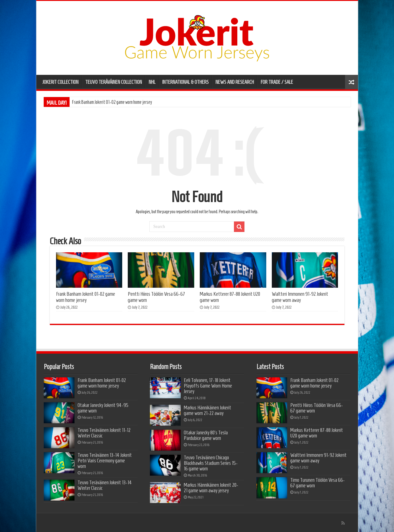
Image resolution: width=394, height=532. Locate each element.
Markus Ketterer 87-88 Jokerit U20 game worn (317, 433)
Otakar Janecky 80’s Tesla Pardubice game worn (206, 435)
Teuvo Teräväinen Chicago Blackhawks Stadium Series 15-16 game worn (211, 463)
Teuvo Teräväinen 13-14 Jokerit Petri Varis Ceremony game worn (105, 461)
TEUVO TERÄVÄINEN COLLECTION (114, 82)
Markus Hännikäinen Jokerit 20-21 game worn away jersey (211, 488)
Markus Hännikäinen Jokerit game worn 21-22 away (207, 410)
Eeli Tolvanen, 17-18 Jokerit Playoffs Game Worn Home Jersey (208, 386)
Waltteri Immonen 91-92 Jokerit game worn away (300, 297)
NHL (152, 82)
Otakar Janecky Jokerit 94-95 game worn (103, 408)
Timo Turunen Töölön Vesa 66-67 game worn (318, 483)
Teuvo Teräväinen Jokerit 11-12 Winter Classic (104, 433)
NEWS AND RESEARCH (235, 82)
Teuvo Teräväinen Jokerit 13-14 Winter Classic (105, 485)
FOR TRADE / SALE (277, 82)
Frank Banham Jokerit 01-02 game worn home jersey (112, 102)
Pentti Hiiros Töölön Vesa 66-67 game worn (317, 408)
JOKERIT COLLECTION (60, 82)
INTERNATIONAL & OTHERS (185, 82)
